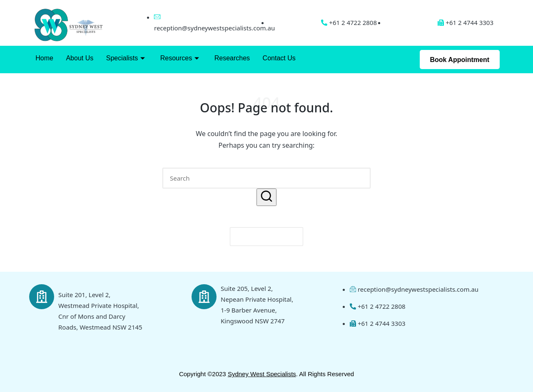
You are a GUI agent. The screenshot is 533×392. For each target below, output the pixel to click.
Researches (231, 58)
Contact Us (278, 58)
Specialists (125, 58)
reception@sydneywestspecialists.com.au (214, 28)
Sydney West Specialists (262, 374)
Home (44, 58)
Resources (179, 58)
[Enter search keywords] (266, 178)
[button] (266, 197)
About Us (80, 58)
